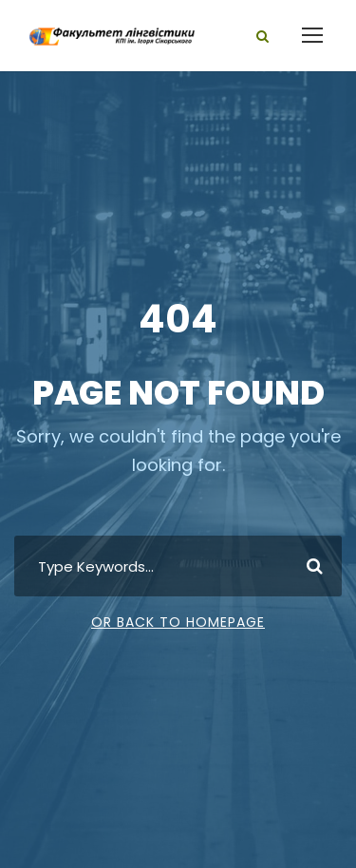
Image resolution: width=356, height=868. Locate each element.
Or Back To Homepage (178, 622)
